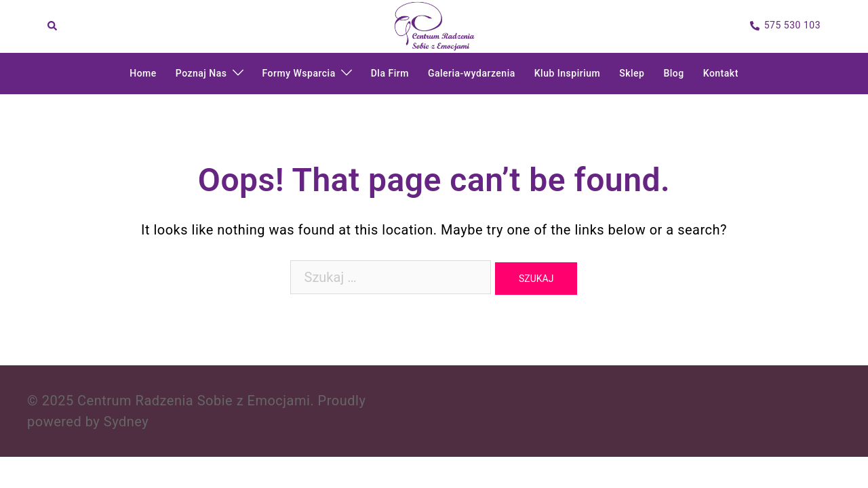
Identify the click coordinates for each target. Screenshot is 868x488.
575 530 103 (785, 26)
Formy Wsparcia (299, 73)
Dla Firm (390, 73)
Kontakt (721, 73)
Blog (673, 73)
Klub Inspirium (567, 73)
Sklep (632, 73)
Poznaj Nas (201, 73)
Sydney (126, 422)
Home (143, 73)
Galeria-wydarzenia (472, 73)
